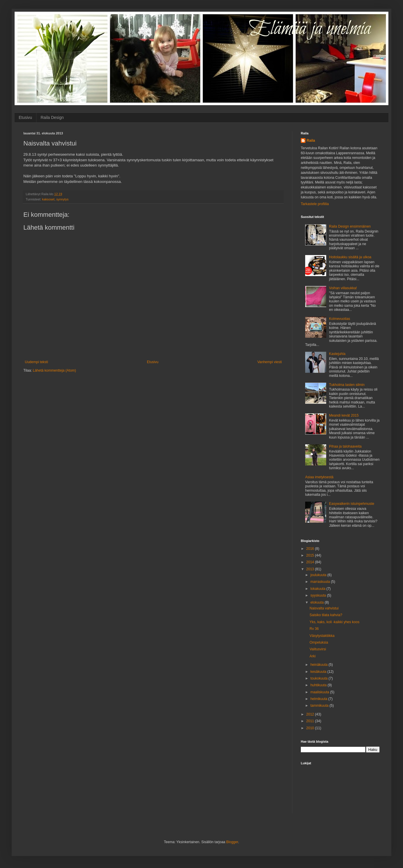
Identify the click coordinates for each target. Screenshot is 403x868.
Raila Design (52, 117)
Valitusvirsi (318, 649)
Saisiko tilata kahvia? (326, 615)
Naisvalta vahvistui (324, 608)
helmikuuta (319, 699)
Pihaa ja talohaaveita (345, 446)
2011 (311, 721)
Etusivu (25, 117)
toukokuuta (319, 678)
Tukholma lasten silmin (347, 385)
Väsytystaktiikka (322, 636)
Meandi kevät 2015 (344, 415)
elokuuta (318, 602)
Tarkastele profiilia (315, 204)
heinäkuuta (319, 665)
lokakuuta (318, 589)
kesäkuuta (319, 672)
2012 (311, 714)
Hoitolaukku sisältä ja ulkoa (350, 257)
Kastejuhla (337, 354)
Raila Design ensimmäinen (350, 226)
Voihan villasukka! (343, 288)
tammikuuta (320, 706)
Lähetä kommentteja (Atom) (54, 370)
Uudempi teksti (36, 362)
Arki (313, 656)
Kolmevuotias (340, 319)
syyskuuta (319, 595)
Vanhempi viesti (270, 362)
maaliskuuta (320, 692)
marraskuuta (321, 582)
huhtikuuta (319, 685)
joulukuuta (319, 575)
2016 (311, 549)
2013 (311, 569)
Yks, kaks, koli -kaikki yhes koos (335, 622)
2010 (311, 728)
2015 (311, 555)
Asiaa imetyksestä (319, 477)
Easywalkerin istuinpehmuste (352, 504)
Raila (311, 141)
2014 (311, 562)
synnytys (62, 199)
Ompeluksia (319, 642)
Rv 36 (314, 629)
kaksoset (48, 199)
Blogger (232, 842)
